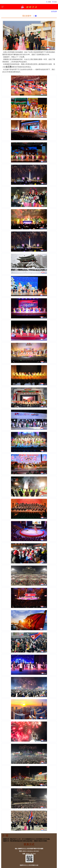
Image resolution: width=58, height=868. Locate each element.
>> (35, 16)
